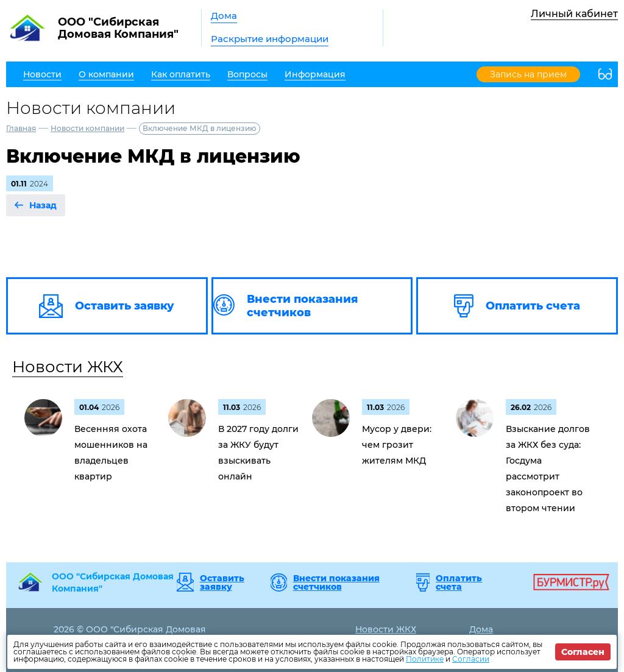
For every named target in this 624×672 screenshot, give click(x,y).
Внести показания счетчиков (336, 582)
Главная (21, 128)
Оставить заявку (222, 582)
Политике (425, 659)
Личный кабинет (574, 14)
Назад (43, 205)
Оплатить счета (459, 582)
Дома (224, 16)
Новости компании (87, 128)
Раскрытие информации (270, 39)
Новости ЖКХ (68, 367)
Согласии (471, 659)
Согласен (583, 652)
